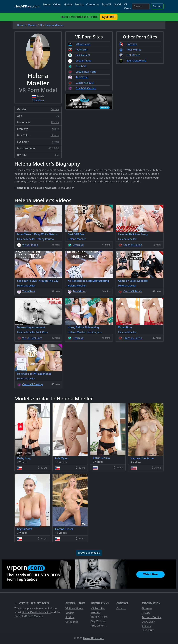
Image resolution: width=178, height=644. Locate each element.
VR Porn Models (33, 616)
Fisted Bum (125, 327)
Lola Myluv (62, 458)
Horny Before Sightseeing (83, 327)
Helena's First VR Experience (34, 374)
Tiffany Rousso (45, 239)
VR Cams (128, 6)
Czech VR (81, 66)
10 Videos (38, 100)
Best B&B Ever (76, 234)
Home (47, 4)
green (55, 142)
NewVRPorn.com (27, 6)
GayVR (118, 4)
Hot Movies (133, 55)
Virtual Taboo (84, 61)
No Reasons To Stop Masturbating (88, 281)
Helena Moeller (26, 239)
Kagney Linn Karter (142, 458)
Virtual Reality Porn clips (36, 612)
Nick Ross (42, 332)
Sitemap (147, 608)
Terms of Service (152, 617)
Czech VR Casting (86, 88)
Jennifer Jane (94, 332)
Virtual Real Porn (86, 72)
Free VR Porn (99, 626)
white (56, 129)
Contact (121, 608)
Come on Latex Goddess (133, 281)
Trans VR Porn (99, 617)
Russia (55, 122)
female (55, 109)
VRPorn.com (83, 44)
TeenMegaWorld (137, 61)
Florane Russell (64, 529)
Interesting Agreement (31, 327)
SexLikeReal (83, 55)
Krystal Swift (25, 529)
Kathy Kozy (24, 458)
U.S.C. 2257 (148, 622)
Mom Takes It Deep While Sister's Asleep (42, 234)
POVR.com (82, 50)
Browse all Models (89, 553)
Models (68, 4)
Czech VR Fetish (85, 83)
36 (57, 116)
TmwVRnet (82, 77)
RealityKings (134, 50)
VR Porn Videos (75, 608)
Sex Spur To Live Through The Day (38, 281)
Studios (79, 4)
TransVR (107, 4)
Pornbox (132, 44)
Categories (93, 4)
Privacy (146, 613)
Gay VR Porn (98, 621)
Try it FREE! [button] (109, 17)
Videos (57, 4)
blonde (55, 135)
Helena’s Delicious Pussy (133, 234)
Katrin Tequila (101, 458)
